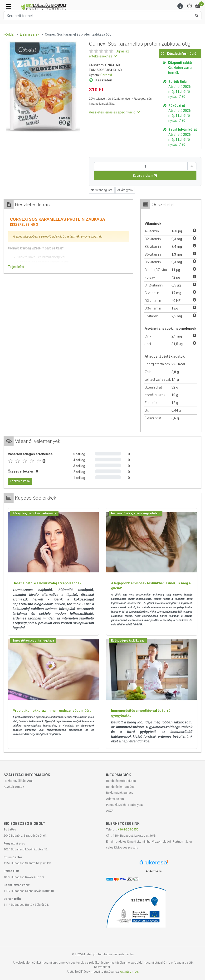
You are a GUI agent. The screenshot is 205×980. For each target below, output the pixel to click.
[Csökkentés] (98, 166)
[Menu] (180, 6)
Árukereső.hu (154, 871)
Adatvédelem (115, 799)
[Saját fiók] (190, 6)
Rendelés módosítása (121, 781)
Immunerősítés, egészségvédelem (136, 513)
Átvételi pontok (14, 787)
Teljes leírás (17, 267)
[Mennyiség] (145, 166)
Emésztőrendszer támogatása (33, 641)
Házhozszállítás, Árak (18, 781)
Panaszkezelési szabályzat (124, 805)
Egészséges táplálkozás (128, 641)
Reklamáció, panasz (120, 793)
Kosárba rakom (145, 176)
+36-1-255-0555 (128, 829)
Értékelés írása (20, 481)
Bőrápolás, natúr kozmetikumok (34, 513)
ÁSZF (110, 811)
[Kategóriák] (8, 6)
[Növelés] (192, 166)
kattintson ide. (129, 972)
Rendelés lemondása (120, 787)
